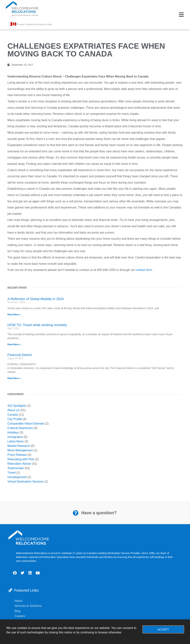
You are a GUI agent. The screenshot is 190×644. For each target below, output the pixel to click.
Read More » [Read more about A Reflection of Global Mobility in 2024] (14, 315)
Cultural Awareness (20, 428)
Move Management (20, 450)
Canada (13, 415)
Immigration (15, 437)
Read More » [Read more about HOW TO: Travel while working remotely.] (14, 344)
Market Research (19, 446)
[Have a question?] (76, 513)
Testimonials (16, 468)
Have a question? (99, 513)
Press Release (17, 455)
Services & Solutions (28, 606)
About (18, 601)
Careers (21, 616)
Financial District (20, 355)
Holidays (13, 432)
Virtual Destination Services (26, 482)
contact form (144, 270)
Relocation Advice (19, 464)
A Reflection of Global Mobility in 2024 (36, 299)
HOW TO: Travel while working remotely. (37, 325)
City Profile (15, 419)
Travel (12, 473)
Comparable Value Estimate (26, 424)
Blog (18, 611)
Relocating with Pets (21, 459)
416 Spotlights (17, 406)
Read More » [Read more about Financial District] (14, 378)
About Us (14, 410)
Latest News (16, 441)
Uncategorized (17, 477)
